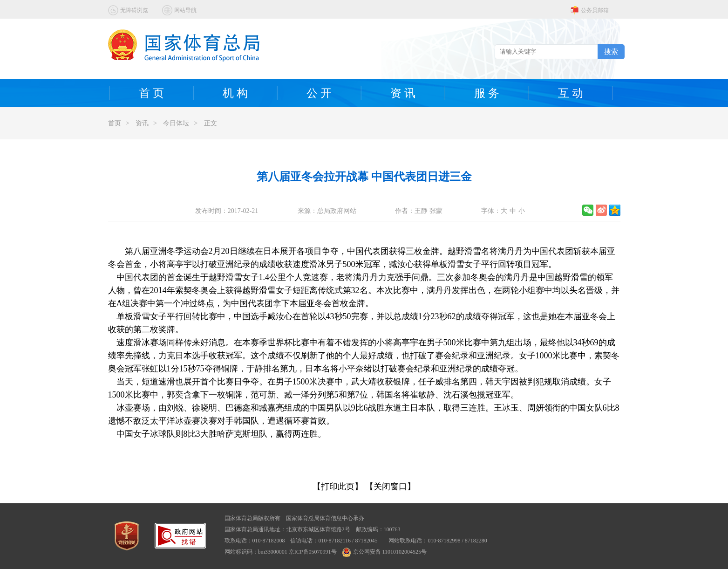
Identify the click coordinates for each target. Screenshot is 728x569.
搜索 (611, 51)
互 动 (571, 93)
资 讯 (403, 93)
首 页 (151, 93)
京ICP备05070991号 (313, 552)
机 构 (235, 93)
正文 (211, 123)
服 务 (487, 93)
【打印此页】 (338, 487)
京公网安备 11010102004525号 (385, 552)
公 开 (319, 93)
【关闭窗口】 (390, 487)
